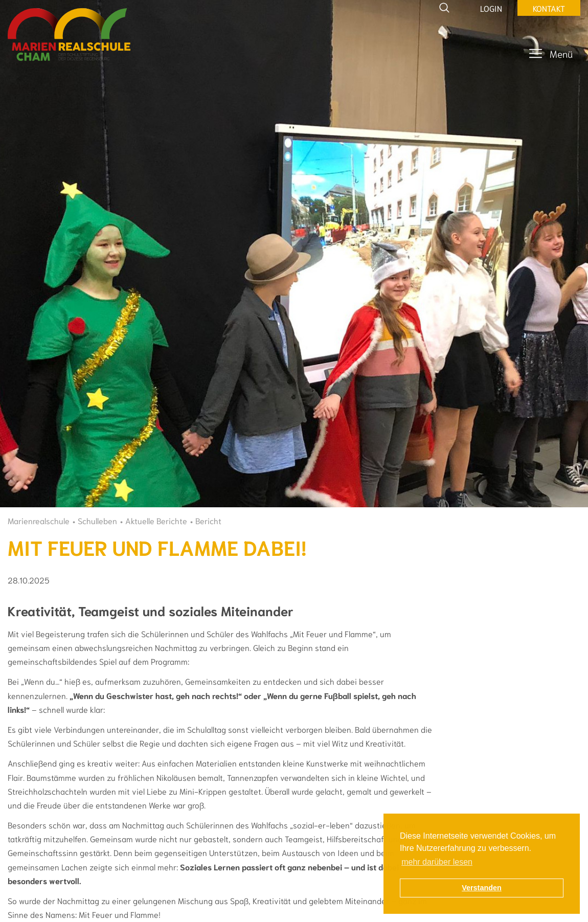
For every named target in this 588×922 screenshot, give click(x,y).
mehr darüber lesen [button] (437, 862)
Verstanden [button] (482, 888)
